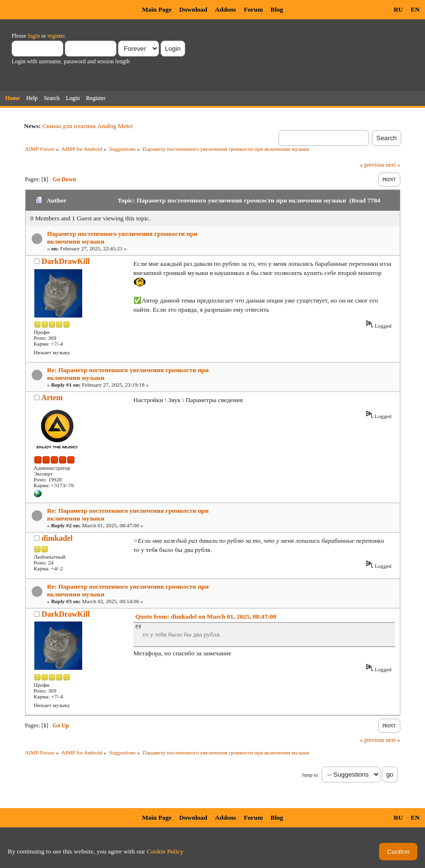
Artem (52, 398)
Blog (277, 9)
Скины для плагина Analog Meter (88, 126)
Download (193, 9)
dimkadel (57, 538)
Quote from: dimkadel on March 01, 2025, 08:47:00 (206, 616)
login (34, 36)
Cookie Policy (165, 851)
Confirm (398, 852)
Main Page (157, 9)
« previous (372, 165)
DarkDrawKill (66, 261)
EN (415, 9)
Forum (253, 9)
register (56, 36)
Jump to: (310, 775)
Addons (226, 9)
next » (393, 165)
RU (398, 9)
